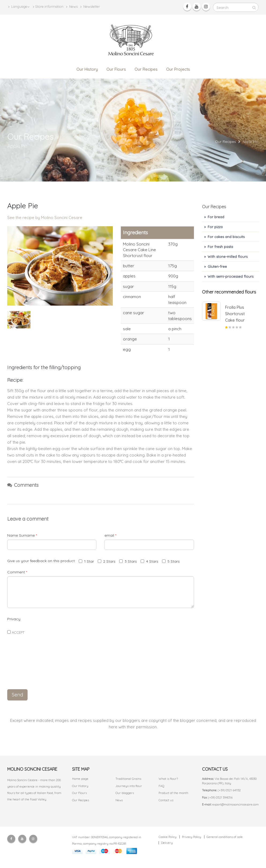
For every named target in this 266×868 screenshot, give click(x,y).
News (72, 7)
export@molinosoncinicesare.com (236, 804)
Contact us (166, 800)
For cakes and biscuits (226, 237)
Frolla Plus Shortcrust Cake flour (235, 314)
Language (19, 7)
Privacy (14, 619)
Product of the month (173, 793)
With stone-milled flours (228, 257)
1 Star (86, 561)
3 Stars (128, 561)
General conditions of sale (225, 837)
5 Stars (171, 561)
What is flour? (168, 779)
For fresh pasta (220, 247)
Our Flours (116, 69)
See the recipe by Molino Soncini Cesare (45, 218)
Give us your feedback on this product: (42, 561)
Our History (87, 69)
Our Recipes (146, 69)
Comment (17, 572)
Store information (48, 7)
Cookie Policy (168, 837)
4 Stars (149, 561)
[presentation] (100, 673)
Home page (80, 779)
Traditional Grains (128, 779)
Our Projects (178, 69)
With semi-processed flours (231, 276)
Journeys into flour (129, 786)
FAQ (162, 786)
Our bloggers (125, 793)
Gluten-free (217, 266)
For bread (216, 217)
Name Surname (22, 535)
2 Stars (107, 561)
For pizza (215, 227)
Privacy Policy (192, 837)
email (110, 535)
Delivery (167, 843)
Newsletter (90, 7)
